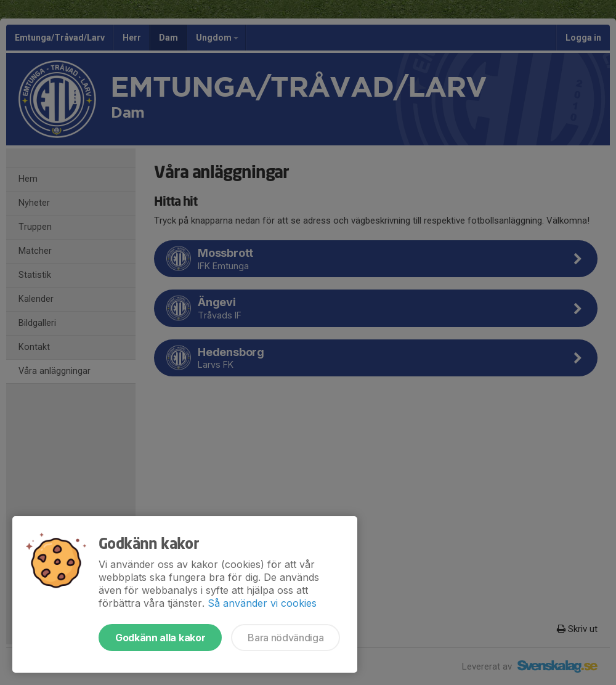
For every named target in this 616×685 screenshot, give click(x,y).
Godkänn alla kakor (160, 638)
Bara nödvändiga (286, 638)
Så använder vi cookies (262, 603)
